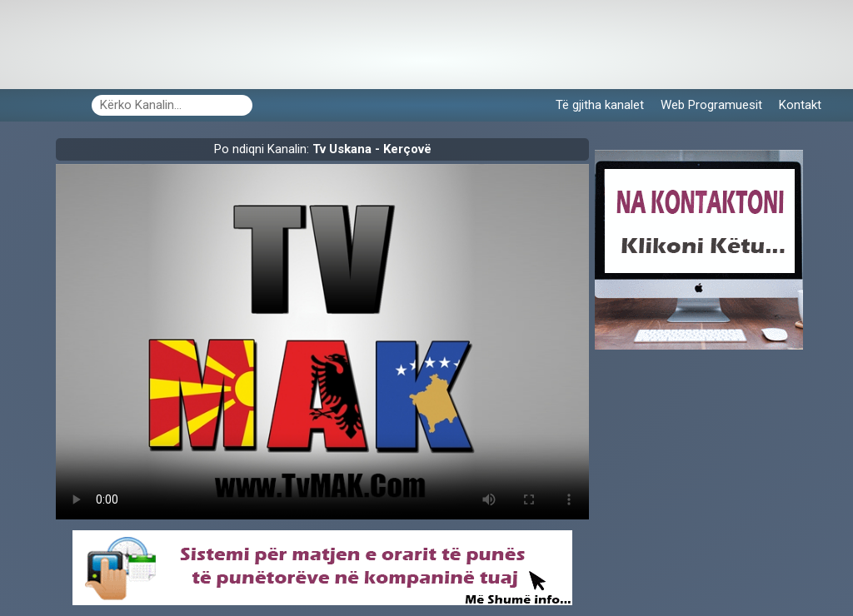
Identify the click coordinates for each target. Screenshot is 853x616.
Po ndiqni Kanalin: (323, 149)
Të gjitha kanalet (600, 105)
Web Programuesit (711, 105)
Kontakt (800, 105)
